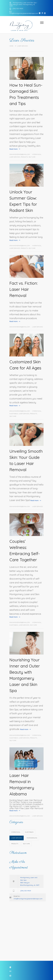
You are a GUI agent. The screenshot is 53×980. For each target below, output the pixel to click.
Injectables (14, 414)
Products (24, 157)
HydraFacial (37, 154)
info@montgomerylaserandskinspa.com (24, 13)
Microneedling (32, 838)
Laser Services (15, 157)
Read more (13, 149)
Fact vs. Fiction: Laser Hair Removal (24, 289)
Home (11, 46)
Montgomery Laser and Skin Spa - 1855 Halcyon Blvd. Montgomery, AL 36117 (23, 4)
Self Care (32, 157)
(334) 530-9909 (18, 9)
